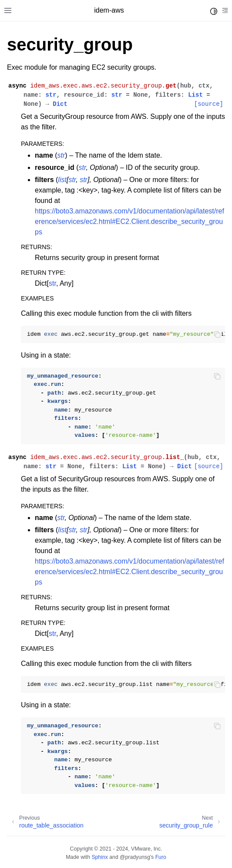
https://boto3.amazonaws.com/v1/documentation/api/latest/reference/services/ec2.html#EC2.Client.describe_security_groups (129, 221)
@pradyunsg (135, 857)
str (52, 283)
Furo (161, 857)
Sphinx (99, 857)
